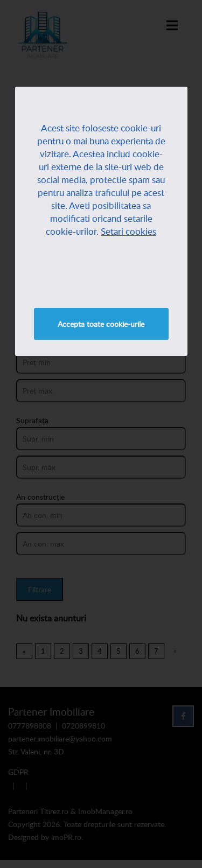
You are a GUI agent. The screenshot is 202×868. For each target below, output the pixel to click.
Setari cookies (128, 231)
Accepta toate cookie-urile (101, 324)
